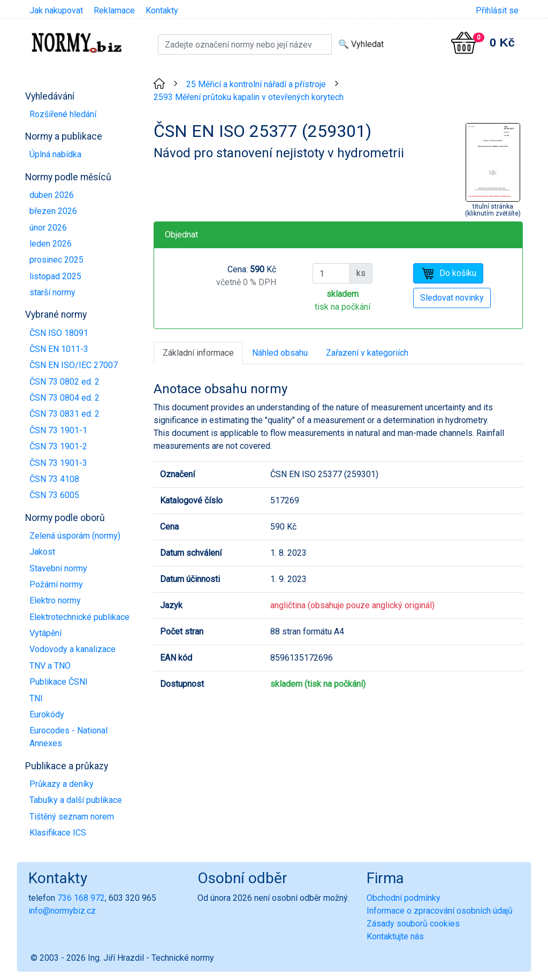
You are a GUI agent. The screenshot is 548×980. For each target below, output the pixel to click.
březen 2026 (53, 211)
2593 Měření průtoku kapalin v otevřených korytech (249, 97)
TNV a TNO (50, 666)
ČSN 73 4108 (54, 479)
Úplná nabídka (55, 154)
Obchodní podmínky (404, 898)
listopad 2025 (55, 276)
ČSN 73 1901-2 (58, 446)
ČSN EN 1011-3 (59, 349)
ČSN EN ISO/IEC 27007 (74, 365)
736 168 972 (81, 898)
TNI (36, 698)
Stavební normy (58, 568)
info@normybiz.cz (62, 911)
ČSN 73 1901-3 (58, 463)
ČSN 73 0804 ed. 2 (64, 398)
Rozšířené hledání (63, 114)
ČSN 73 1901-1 (58, 430)
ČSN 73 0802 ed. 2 (64, 382)
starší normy (52, 292)
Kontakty (162, 10)
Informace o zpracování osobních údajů (440, 911)
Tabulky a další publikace (76, 800)
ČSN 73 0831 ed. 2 (64, 414)
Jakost (42, 552)
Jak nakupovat (56, 10)
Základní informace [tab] (198, 353)
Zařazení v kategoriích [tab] (367, 353)
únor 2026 (48, 228)
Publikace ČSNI (59, 682)
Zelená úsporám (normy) (75, 536)
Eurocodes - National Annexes (68, 737)
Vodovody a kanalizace (73, 649)
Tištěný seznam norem (72, 817)
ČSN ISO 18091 (59, 333)
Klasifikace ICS (58, 833)
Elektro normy (55, 600)
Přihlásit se (497, 10)
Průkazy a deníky (62, 784)
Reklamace (114, 10)
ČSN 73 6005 (54, 495)
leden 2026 (51, 244)
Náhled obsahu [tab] (280, 353)
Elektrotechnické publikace (79, 617)
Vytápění (45, 633)
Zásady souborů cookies (413, 924)
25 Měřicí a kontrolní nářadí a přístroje (256, 84)
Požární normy (56, 584)
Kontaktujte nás (395, 936)
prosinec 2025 (56, 260)
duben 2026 (52, 195)
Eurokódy (47, 714)
